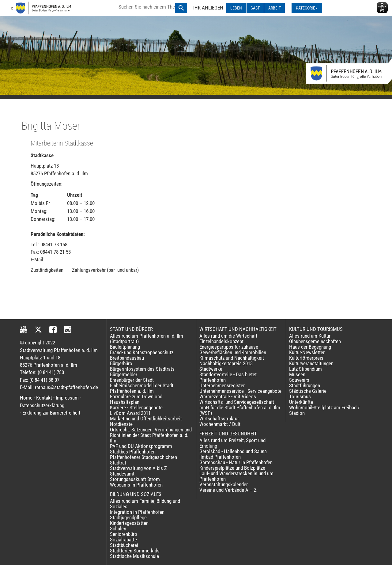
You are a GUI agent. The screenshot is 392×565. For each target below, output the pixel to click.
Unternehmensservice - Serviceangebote (240, 391)
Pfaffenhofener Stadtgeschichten (143, 457)
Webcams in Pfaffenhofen (136, 485)
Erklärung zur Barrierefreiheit (51, 413)
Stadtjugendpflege (128, 518)
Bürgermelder (124, 374)
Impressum (67, 398)
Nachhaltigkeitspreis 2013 (226, 363)
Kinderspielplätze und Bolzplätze (232, 468)
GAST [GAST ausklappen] (255, 8)
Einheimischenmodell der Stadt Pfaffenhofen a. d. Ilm (142, 388)
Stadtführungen (305, 385)
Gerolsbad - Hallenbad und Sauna (233, 451)
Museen (297, 374)
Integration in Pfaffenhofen (137, 512)
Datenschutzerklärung (42, 405)
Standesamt (122, 474)
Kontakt (44, 398)
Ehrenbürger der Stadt (132, 380)
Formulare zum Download (136, 396)
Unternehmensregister (222, 385)
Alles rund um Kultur (310, 336)
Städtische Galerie (308, 391)
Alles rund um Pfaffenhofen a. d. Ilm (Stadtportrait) (147, 339)
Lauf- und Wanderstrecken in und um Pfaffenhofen (236, 476)
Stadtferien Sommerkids (135, 551)
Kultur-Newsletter (307, 352)
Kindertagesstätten (129, 523)
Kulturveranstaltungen (311, 363)
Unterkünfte (301, 402)
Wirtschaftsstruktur (219, 419)
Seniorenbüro (124, 534)
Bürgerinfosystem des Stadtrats (142, 369)
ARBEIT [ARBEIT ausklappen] (275, 8)
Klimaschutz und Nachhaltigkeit (232, 358)
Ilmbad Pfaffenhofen (220, 457)
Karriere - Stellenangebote (136, 408)
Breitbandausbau (127, 358)
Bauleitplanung (125, 347)
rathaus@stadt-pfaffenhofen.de (66, 387)
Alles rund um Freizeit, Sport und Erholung (232, 443)
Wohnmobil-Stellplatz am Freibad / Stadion (324, 410)
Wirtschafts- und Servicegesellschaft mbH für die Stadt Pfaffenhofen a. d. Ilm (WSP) (240, 408)
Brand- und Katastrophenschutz (142, 352)
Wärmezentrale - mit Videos (228, 396)
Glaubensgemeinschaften (315, 341)
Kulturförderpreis (306, 358)
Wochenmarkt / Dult (220, 424)
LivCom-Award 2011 (130, 413)
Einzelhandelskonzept (221, 341)
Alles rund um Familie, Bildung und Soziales (145, 504)
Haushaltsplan (125, 402)
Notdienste (121, 424)
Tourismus (300, 396)
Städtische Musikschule (134, 556)
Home (26, 398)
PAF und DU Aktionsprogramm (141, 446)
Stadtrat (118, 463)
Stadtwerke (211, 369)
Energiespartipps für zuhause (229, 347)
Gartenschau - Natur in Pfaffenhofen (236, 462)
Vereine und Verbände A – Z (228, 490)
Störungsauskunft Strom (135, 479)
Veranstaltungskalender (224, 484)
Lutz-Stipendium (305, 369)
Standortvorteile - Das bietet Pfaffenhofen (228, 377)
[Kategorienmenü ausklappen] (307, 8)
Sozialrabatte (123, 540)
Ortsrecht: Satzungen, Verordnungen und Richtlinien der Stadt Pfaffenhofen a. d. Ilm (151, 435)
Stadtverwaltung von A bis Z (138, 468)
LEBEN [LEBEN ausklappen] (236, 8)
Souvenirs (299, 380)
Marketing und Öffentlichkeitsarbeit (146, 419)
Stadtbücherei (124, 545)
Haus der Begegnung (310, 347)
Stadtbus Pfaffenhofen (133, 452)
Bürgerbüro (121, 363)
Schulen (118, 529)
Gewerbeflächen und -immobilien (233, 352)
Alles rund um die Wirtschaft (228, 336)
